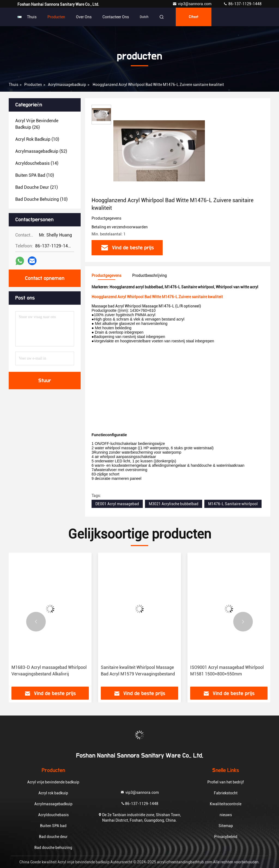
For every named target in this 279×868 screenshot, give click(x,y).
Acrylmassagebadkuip (67, 85)
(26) (37, 124)
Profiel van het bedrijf (226, 782)
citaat (194, 17)
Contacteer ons (116, 17)
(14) (37, 163)
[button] (36, 622)
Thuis (32, 17)
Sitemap (226, 826)
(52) (41, 151)
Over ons (84, 17)
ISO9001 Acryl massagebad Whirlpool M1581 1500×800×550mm (227, 671)
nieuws (226, 815)
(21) (37, 187)
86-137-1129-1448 (242, 4)
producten (33, 85)
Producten (56, 17)
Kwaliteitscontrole (226, 804)
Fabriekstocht (226, 793)
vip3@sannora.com (192, 4)
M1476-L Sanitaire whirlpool (233, 504)
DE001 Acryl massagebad (117, 504)
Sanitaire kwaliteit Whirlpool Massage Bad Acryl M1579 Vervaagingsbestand (138, 671)
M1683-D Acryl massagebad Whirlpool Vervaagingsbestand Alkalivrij (49, 671)
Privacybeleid (226, 837)
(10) (37, 139)
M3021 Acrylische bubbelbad (174, 504)
